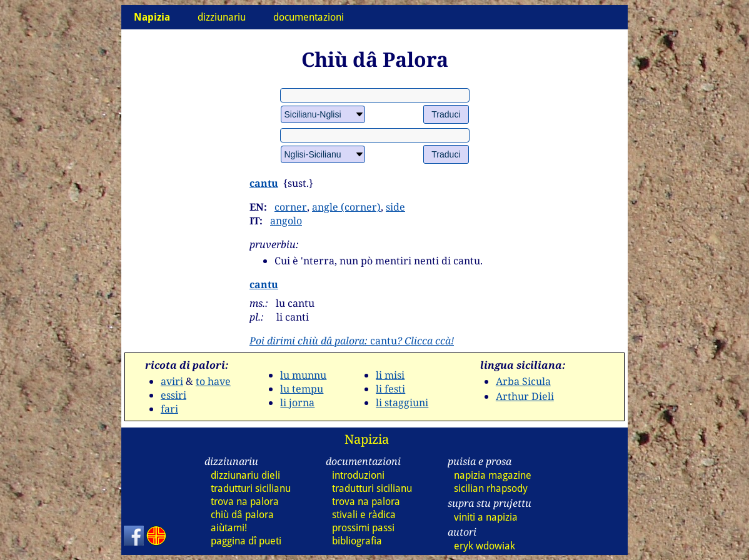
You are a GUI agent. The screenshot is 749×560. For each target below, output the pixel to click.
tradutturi (251, 488)
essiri (173, 395)
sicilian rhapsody (491, 488)
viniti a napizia (486, 517)
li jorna (297, 402)
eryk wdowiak (485, 546)
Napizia (367, 439)
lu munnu (303, 375)
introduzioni (358, 475)
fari (169, 409)
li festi (390, 389)
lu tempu (302, 389)
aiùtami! (229, 528)
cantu (264, 183)
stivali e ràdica (364, 515)
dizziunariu (222, 17)
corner (291, 207)
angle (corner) (346, 207)
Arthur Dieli (525, 396)
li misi (390, 375)
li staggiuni (402, 402)
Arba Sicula (523, 381)
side (395, 207)
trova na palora (245, 502)
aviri (172, 381)
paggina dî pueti (246, 541)
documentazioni (309, 17)
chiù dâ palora (242, 515)
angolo (286, 221)
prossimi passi (363, 528)
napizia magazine (493, 475)
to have (213, 381)
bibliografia (357, 541)
